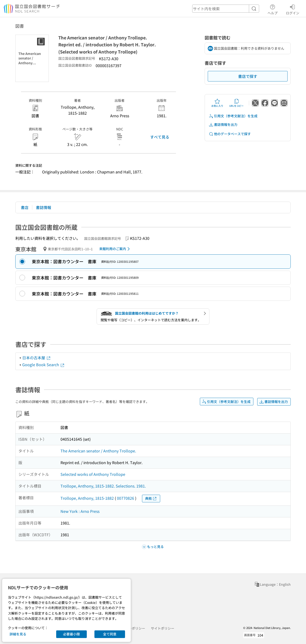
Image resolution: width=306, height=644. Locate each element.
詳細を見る (18, 634)
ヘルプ (273, 9)
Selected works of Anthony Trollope (93, 474)
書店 (25, 207)
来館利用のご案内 (115, 249)
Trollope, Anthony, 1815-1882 (87, 498)
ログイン (293, 9)
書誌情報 (44, 207)
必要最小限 (71, 634)
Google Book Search (44, 365)
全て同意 (110, 634)
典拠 (151, 498)
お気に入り (217, 103)
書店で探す (248, 76)
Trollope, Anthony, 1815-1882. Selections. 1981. (103, 486)
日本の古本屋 (37, 358)
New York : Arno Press (80, 511)
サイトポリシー (163, 628)
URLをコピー (236, 103)
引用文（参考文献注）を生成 (233, 116)
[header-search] (226, 9)
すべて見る (160, 137)
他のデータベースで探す (230, 134)
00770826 (126, 498)
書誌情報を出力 (223, 125)
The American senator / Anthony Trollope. (98, 451)
